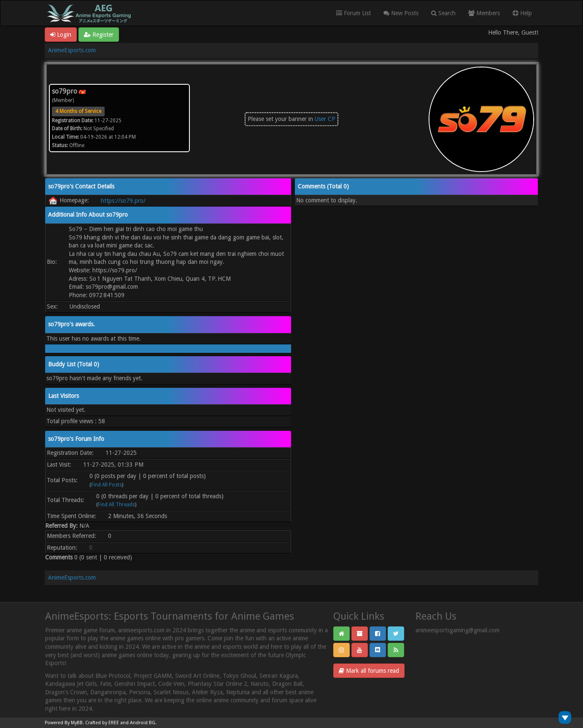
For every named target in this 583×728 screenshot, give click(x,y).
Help (522, 13)
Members (484, 13)
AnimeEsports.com (72, 50)
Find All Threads (116, 505)
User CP (325, 119)
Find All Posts (107, 485)
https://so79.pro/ (123, 201)
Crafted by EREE (102, 723)
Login (61, 35)
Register (99, 35)
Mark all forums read (369, 671)
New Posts (401, 13)
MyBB (77, 723)
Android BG (143, 723)
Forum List (354, 13)
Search (443, 13)
